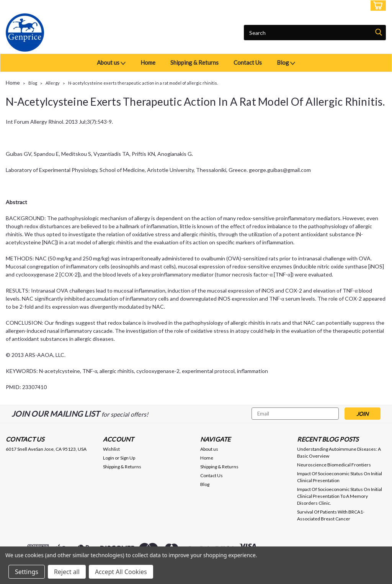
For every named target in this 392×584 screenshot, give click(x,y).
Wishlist (111, 449)
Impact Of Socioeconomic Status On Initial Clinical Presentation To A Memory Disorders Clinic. (340, 496)
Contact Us (248, 62)
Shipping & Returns (194, 62)
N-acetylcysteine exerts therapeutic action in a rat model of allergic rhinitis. (143, 83)
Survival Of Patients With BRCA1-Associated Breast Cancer (331, 515)
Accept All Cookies (121, 572)
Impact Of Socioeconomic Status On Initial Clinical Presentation (340, 477)
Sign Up (354, 6)
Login (329, 6)
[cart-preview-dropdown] (376, 6)
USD (59, 6)
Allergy (53, 83)
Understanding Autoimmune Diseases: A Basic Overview (339, 452)
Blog (286, 63)
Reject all (67, 572)
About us (111, 63)
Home (148, 62)
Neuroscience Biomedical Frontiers (334, 465)
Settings (27, 572)
